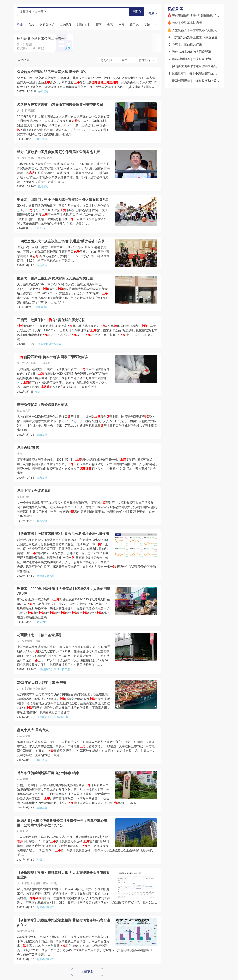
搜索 (137, 12)
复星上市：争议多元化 (34, 491)
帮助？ (153, 14)
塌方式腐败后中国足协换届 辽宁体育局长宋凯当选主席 (58, 152)
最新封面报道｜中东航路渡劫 (191, 59)
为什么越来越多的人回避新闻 (191, 52)
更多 (68, 48)
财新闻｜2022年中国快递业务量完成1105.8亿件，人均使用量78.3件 (64, 591)
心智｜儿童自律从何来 (187, 44)
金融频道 (42, 435)
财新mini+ (43, 228)
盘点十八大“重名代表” (34, 730)
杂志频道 (42, 478)
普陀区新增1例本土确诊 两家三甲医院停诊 (52, 357)
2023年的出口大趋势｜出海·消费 (42, 683)
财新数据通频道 (46, 576)
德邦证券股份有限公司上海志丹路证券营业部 (51, 38)
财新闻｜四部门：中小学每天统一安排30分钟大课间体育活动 (63, 200)
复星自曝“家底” (29, 448)
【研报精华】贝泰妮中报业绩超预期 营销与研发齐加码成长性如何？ (63, 923)
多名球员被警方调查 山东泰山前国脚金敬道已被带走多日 (60, 105)
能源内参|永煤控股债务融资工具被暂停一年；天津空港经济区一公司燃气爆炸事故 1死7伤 (62, 823)
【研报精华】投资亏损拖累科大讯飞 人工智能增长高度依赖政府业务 (63, 875)
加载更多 (87, 972)
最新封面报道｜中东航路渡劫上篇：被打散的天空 (205, 81)
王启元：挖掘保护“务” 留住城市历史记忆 (51, 320)
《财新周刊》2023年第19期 (53, 717)
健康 (38, 392)
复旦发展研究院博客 (50, 344)
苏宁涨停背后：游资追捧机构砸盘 (43, 405)
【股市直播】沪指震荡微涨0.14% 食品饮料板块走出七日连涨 (63, 534)
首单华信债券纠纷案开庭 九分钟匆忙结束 (48, 773)
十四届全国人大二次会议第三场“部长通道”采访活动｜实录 (61, 241)
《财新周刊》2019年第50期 (54, 669)
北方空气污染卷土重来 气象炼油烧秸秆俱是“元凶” (205, 37)
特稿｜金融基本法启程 (187, 23)
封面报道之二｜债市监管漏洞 (39, 635)
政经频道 (42, 139)
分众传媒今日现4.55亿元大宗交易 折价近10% (51, 72)
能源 (39, 860)
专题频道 (42, 265)
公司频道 (43, 91)
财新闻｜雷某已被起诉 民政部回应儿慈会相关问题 (55, 278)
